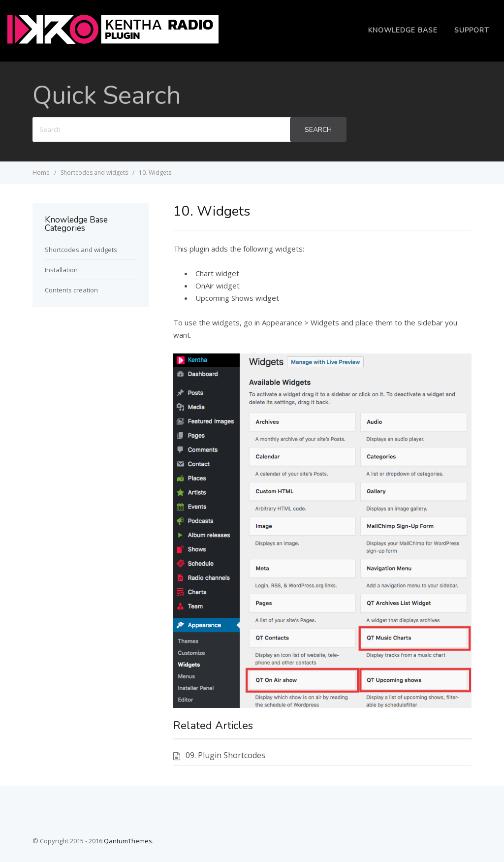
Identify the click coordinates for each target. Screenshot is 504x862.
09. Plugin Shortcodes (225, 755)
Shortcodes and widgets (81, 250)
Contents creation (71, 290)
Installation (61, 270)
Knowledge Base (403, 30)
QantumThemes (128, 841)
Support (472, 30)
